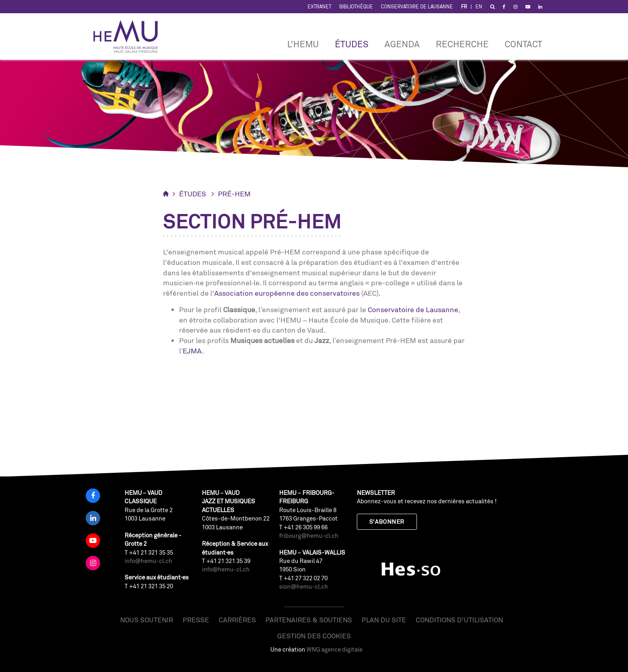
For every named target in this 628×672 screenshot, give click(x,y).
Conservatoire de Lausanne (417, 7)
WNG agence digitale (334, 649)
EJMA (192, 351)
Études (352, 44)
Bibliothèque (356, 7)
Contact (523, 44)
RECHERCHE (462, 44)
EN (479, 7)
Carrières (237, 620)
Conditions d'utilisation (459, 620)
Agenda (402, 44)
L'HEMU (303, 44)
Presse (196, 620)
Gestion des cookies (314, 636)
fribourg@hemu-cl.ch (309, 536)
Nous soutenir (147, 620)
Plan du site (384, 620)
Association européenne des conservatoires (287, 293)
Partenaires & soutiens (309, 620)
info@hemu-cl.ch (148, 561)
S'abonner (387, 522)
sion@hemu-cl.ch (304, 586)
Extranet (319, 7)
